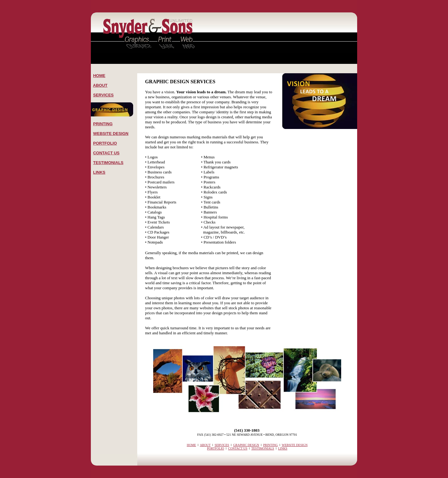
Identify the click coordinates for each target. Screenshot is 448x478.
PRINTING (103, 124)
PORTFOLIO (105, 143)
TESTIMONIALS (108, 163)
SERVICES (103, 95)
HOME (99, 76)
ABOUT (100, 85)
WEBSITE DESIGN (111, 134)
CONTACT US (106, 153)
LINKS (99, 172)
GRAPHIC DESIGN (246, 445)
